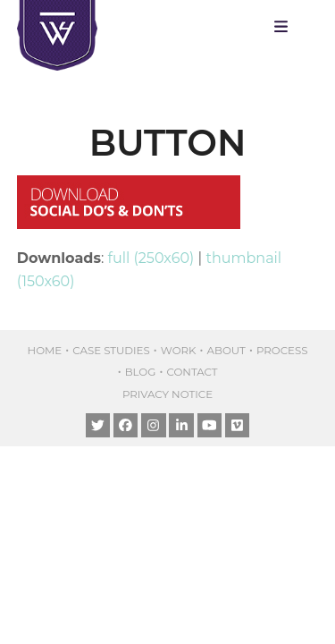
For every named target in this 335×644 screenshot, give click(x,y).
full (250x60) (151, 258)
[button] (285, 27)
